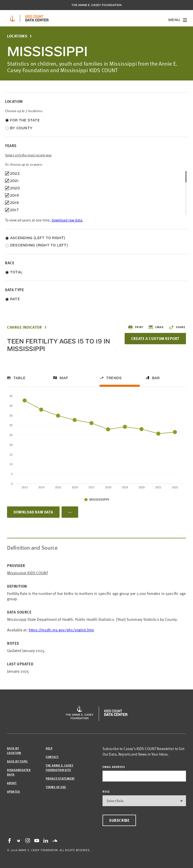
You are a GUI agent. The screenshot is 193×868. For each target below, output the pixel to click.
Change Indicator (25, 327)
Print (136, 327)
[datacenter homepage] (37, 18)
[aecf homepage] (12, 18)
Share (177, 327)
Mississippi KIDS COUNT (27, 573)
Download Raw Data (33, 512)
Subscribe (119, 820)
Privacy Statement (60, 778)
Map (64, 378)
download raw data (67, 220)
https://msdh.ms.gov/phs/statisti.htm (61, 630)
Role (106, 791)
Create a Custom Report (155, 338)
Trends (114, 378)
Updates (13, 791)
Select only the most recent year (28, 155)
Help (49, 748)
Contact (52, 757)
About (12, 783)
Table (19, 378)
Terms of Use (56, 787)
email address (114, 767)
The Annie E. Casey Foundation (96, 5)
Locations (17, 36)
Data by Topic (17, 761)
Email (156, 327)
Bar (156, 378)
